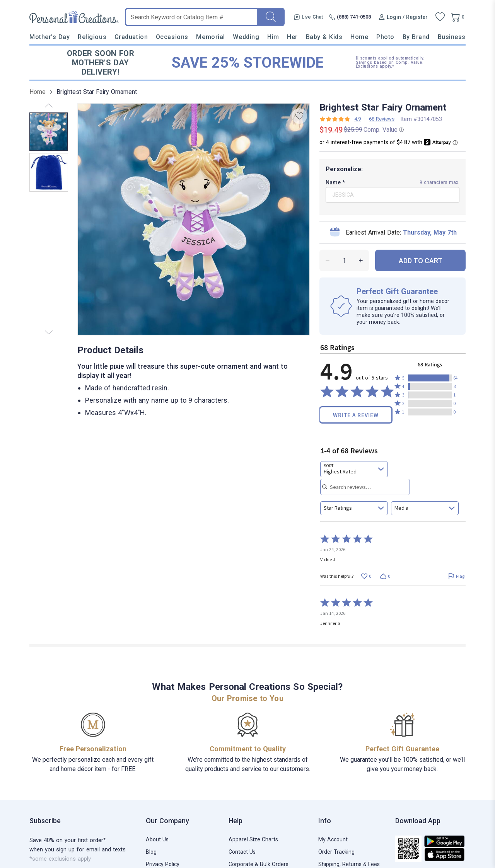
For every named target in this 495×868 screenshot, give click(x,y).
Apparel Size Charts (253, 839)
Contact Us (242, 852)
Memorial (210, 37)
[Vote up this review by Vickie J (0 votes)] (366, 576)
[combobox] (354, 469)
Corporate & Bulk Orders (259, 864)
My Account (333, 839)
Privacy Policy (163, 864)
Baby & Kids (324, 37)
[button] (430, 378)
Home (359, 37)
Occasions (172, 37)
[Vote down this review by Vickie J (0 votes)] (385, 576)
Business (452, 37)
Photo (385, 37)
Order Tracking (336, 852)
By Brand (416, 37)
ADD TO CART (421, 261)
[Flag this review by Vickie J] (456, 576)
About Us (157, 839)
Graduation (131, 37)
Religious (92, 37)
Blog (151, 852)
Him (273, 37)
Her (292, 37)
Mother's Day (49, 37)
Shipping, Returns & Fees (349, 864)
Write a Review (356, 415)
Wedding (246, 37)
